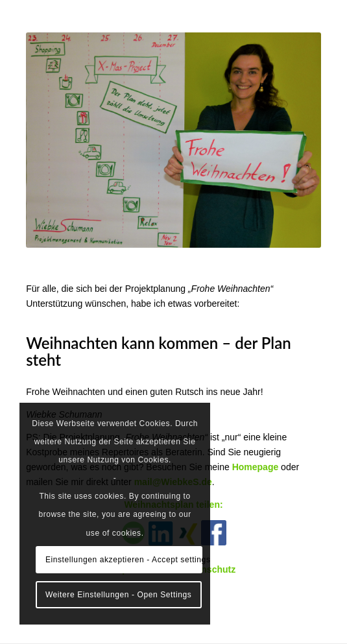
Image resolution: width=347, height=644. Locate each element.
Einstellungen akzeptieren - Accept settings (124, 560)
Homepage (256, 467)
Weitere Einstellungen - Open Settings (118, 595)
